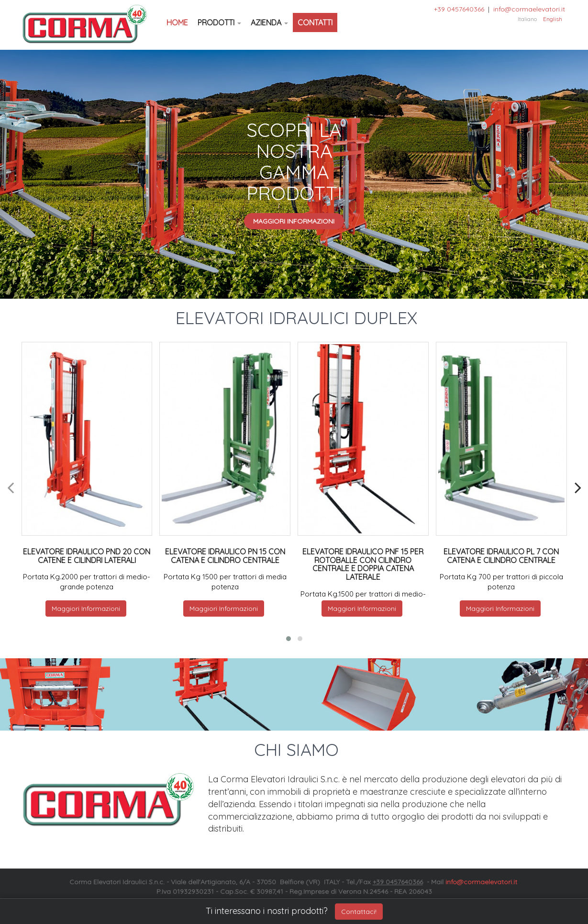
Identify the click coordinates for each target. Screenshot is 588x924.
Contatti (315, 23)
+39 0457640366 (459, 9)
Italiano (527, 19)
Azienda (269, 23)
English (553, 19)
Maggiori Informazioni (294, 221)
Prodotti (219, 23)
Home (177, 23)
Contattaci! (359, 912)
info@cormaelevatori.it (529, 9)
